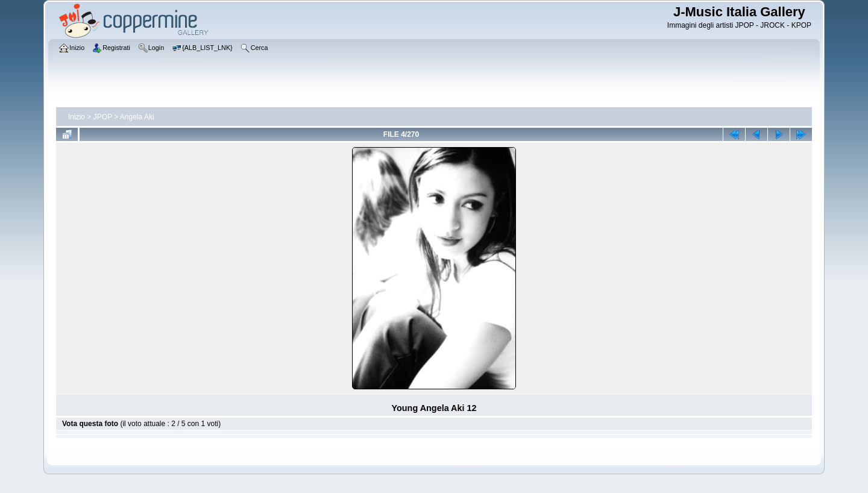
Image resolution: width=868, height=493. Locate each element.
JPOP (103, 117)
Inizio (77, 117)
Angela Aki (137, 117)
